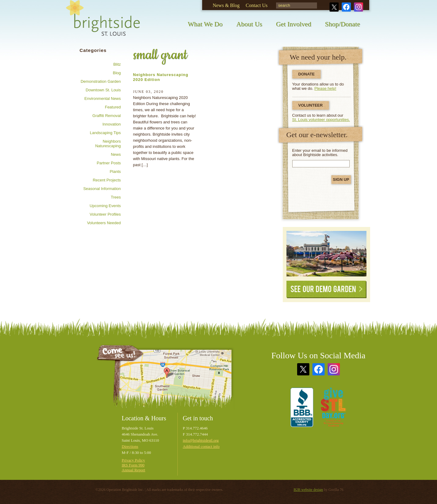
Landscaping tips (105, 133)
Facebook (346, 7)
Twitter (334, 7)
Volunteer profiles (105, 214)
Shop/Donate (342, 24)
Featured (113, 107)
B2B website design (308, 490)
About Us (249, 24)
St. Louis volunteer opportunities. (321, 120)
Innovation (112, 124)
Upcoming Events (105, 206)
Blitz (117, 64)
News (116, 154)
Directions (130, 446)
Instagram (359, 7)
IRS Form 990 (133, 465)
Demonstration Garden (101, 81)
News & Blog (226, 5)
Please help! (326, 88)
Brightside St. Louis (103, 22)
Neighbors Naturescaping (108, 144)
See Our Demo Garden (326, 289)
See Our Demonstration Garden (326, 254)
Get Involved (294, 24)
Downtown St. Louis (103, 90)
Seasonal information (102, 189)
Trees (116, 197)
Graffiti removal (107, 116)
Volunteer (311, 105)
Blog (117, 73)
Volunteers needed (104, 223)
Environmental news (102, 99)
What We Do (205, 24)
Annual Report (134, 470)
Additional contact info (201, 446)
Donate (307, 74)
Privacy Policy (133, 460)
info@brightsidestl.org (201, 440)
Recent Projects (107, 180)
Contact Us (257, 5)
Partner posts (109, 163)
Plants (115, 172)
